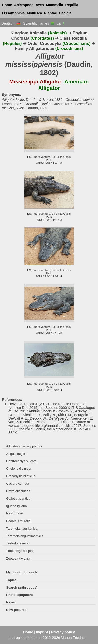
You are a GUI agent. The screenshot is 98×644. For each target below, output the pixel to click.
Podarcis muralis (18, 521)
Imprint (42, 632)
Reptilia (72, 5)
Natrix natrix (15, 513)
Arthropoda (24, 5)
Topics (11, 580)
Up (61, 23)
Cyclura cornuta (18, 484)
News (10, 602)
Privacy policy (63, 632)
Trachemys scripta (19, 551)
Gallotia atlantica (18, 498)
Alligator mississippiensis (24, 446)
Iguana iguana (17, 506)
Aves (40, 5)
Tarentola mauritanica (22, 528)
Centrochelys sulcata (21, 461)
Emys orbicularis (18, 491)
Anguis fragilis (16, 454)
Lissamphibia (13, 13)
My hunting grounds (22, 572)
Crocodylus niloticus (21, 476)
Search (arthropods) (22, 587)
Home (7, 5)
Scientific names (39, 23)
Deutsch (11, 23)
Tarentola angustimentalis (25, 536)
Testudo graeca (17, 543)
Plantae (50, 13)
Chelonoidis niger (19, 469)
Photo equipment (20, 595)
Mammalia (55, 5)
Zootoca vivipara (18, 558)
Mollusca (35, 13)
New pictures (16, 610)
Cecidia (65, 13)
